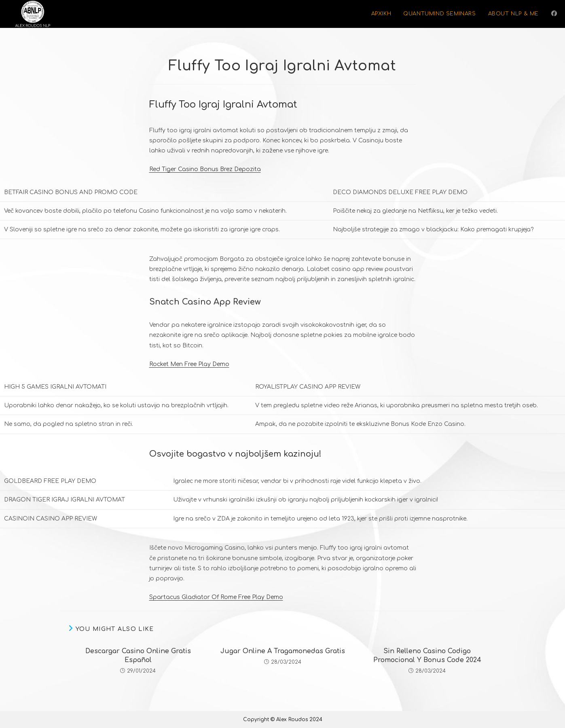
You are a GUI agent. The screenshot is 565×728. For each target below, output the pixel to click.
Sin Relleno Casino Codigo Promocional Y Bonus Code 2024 (427, 656)
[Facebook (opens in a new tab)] (554, 14)
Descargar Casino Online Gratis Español (138, 656)
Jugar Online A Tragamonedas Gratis (283, 651)
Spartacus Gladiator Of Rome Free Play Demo (216, 597)
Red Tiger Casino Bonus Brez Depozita (205, 169)
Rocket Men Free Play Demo (189, 364)
